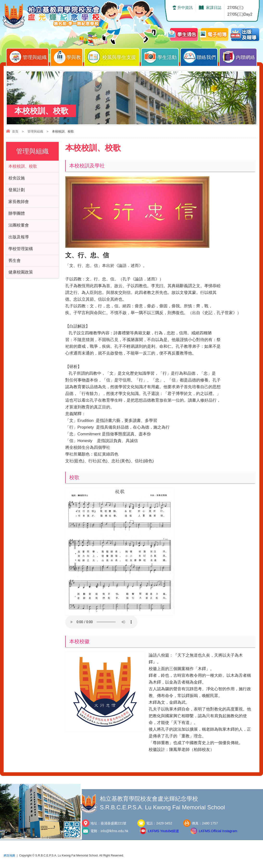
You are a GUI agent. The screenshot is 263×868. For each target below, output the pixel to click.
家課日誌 (214, 8)
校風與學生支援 (113, 56)
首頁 (15, 131)
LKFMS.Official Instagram (218, 831)
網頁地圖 (9, 855)
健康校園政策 (21, 272)
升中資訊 (185, 8)
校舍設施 (17, 178)
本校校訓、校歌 (23, 166)
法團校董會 (19, 225)
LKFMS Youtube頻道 (164, 831)
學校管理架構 (21, 249)
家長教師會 (19, 202)
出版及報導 (19, 237)
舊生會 (15, 261)
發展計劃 (17, 190)
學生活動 (161, 56)
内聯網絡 (239, 56)
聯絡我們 (200, 56)
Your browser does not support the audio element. (101, 622)
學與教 (68, 56)
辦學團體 (17, 213)
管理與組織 (29, 56)
